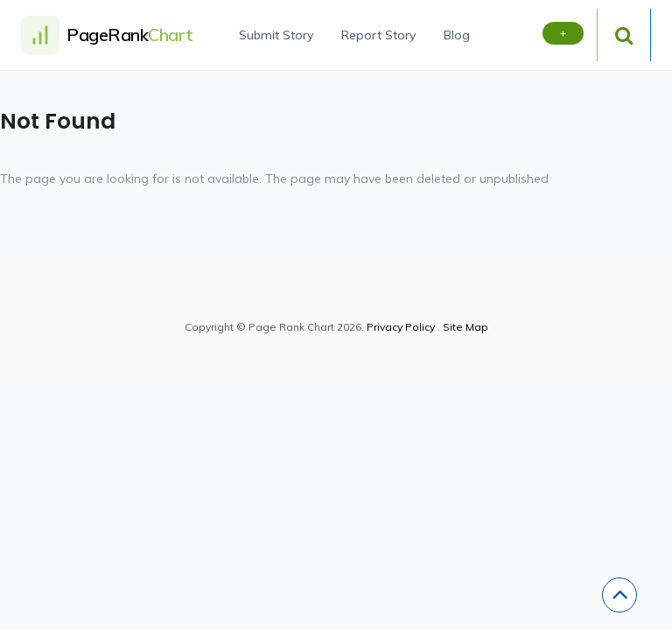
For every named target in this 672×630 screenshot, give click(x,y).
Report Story (378, 35)
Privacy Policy (401, 327)
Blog (457, 35)
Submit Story (276, 35)
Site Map (465, 327)
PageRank (130, 35)
